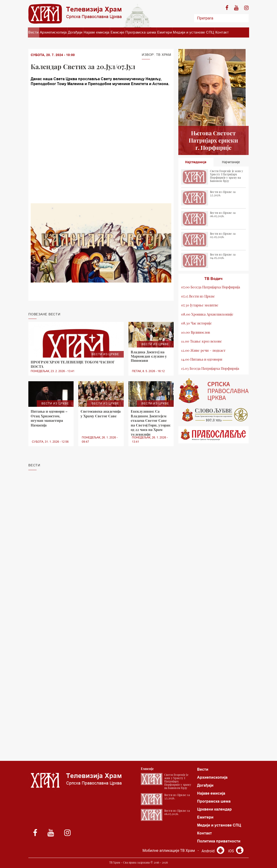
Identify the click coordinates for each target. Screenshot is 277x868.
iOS (236, 851)
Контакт (222, 32)
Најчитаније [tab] (231, 162)
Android (213, 851)
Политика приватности (219, 841)
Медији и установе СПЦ (194, 32)
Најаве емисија (97, 32)
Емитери (165, 32)
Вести (34, 32)
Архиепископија (53, 32)
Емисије (118, 32)
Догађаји (75, 32)
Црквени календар (214, 809)
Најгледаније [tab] (196, 162)
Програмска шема (141, 32)
